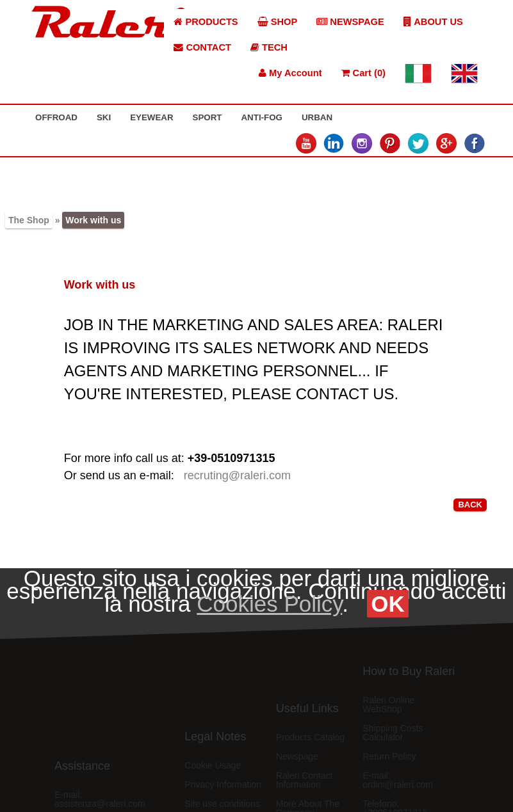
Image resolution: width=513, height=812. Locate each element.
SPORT (208, 117)
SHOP (278, 22)
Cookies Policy (269, 604)
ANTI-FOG (261, 117)
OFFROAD (56, 117)
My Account (290, 73)
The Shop (29, 220)
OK (388, 604)
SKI (104, 117)
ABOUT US (433, 22)
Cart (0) (363, 73)
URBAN (317, 117)
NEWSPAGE (350, 22)
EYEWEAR (151, 117)
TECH (269, 47)
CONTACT (202, 47)
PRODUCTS (206, 22)
